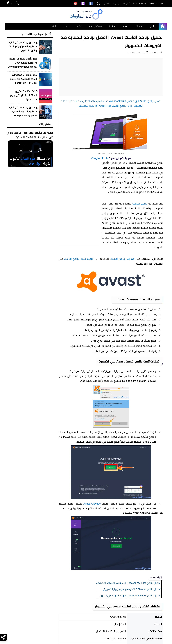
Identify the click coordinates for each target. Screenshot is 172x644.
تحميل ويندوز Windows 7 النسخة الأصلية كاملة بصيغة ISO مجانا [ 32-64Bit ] (24, 79)
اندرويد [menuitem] (125, 26)
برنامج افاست (140, 204)
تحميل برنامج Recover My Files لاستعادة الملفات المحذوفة (128, 583)
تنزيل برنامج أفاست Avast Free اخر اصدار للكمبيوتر (105, 106)
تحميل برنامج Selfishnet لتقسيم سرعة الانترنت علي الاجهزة (130, 596)
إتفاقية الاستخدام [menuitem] (140, 3)
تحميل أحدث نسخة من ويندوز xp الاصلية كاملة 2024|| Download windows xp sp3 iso (23, 65)
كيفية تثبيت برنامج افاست (79, 259)
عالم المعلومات (100, 158)
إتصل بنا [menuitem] (116, 3)
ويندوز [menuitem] (112, 26)
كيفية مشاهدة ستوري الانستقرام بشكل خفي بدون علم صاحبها (24, 95)
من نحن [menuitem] (107, 3)
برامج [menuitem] (153, 26)
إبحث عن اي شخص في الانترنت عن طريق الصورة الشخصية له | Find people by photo (23, 112)
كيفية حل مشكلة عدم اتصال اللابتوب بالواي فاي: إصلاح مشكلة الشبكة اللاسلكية (30, 135)
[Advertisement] (111, 77)
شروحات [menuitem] (139, 26)
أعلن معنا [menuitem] (126, 3)
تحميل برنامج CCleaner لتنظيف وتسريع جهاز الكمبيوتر (132, 589)
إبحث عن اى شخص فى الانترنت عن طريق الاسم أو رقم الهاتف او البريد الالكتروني (23, 46)
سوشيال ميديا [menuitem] (95, 26)
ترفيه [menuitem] (79, 26)
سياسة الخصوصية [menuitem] (156, 3)
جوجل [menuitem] (67, 26)
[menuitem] (98, 4)
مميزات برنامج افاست (123, 259)
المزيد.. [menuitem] (53, 26)
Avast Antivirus (92, 504)
